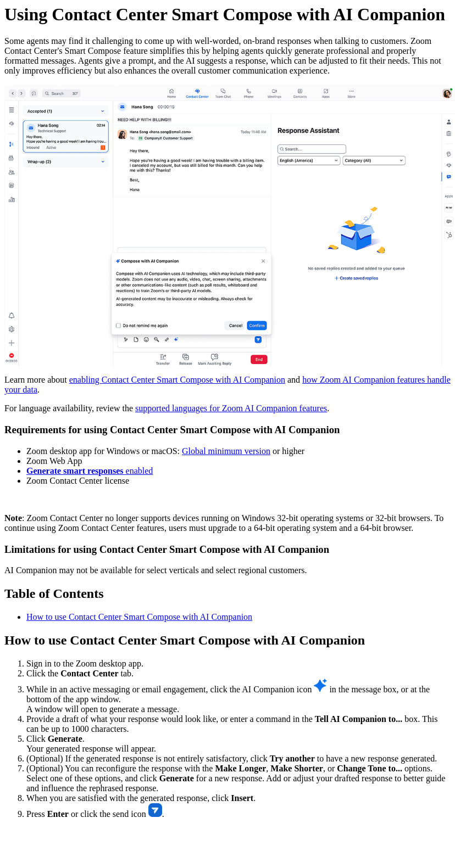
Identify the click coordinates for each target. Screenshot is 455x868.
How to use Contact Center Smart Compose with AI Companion (139, 617)
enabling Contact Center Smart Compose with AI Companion (177, 380)
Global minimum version (226, 451)
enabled (90, 471)
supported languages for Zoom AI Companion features (231, 408)
